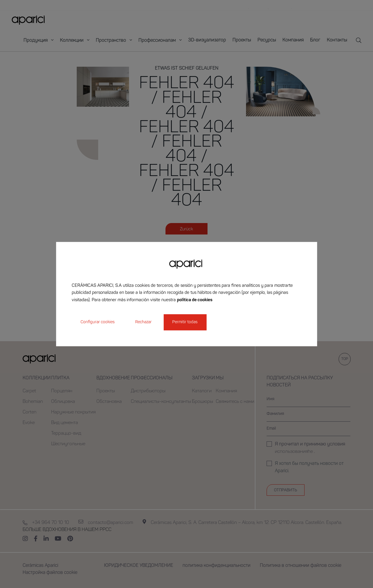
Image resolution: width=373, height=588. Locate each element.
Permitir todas (185, 322)
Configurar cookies (98, 322)
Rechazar (143, 322)
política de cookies (195, 300)
